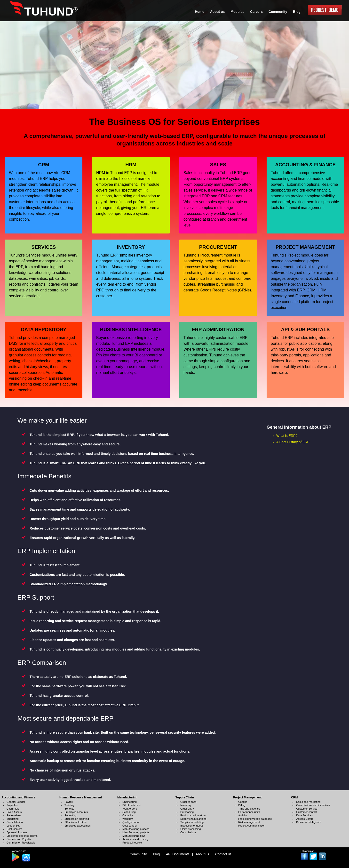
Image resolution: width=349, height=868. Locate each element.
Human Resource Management (81, 797)
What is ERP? (287, 436)
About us (202, 854)
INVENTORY (131, 247)
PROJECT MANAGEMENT (305, 247)
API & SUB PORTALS (305, 330)
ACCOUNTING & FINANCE (305, 165)
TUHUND (51, 12)
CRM (44, 165)
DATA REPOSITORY (44, 330)
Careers (256, 12)
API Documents (178, 854)
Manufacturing (127, 797)
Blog (156, 854)
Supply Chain (185, 797)
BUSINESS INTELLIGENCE (131, 330)
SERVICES (44, 247)
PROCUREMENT (218, 247)
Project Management (247, 797)
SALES (218, 165)
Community (138, 854)
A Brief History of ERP (293, 442)
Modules (237, 12)
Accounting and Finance (18, 797)
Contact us (223, 854)
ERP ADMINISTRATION (218, 330)
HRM (131, 165)
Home (200, 12)
